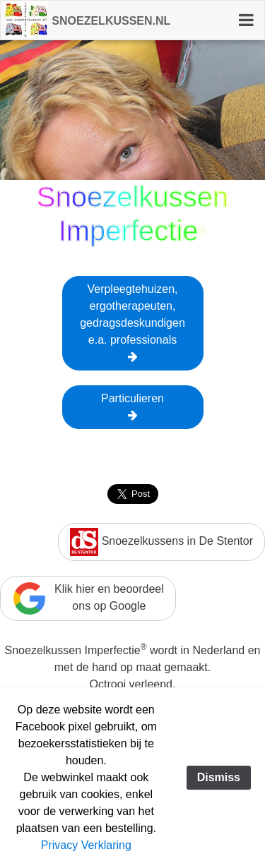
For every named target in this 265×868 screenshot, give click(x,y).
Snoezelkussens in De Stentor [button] (161, 542)
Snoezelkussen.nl (111, 21)
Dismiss (219, 777)
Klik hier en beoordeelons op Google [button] (88, 598)
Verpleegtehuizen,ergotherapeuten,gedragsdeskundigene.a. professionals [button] (132, 323)
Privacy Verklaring (86, 845)
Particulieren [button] (132, 406)
